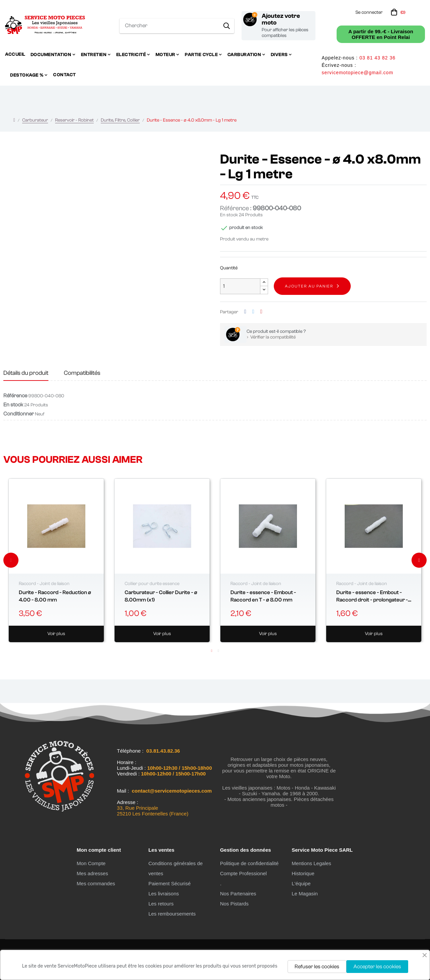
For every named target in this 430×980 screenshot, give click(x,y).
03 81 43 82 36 (377, 58)
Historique (303, 873)
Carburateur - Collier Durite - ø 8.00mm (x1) (161, 596)
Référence (15, 396)
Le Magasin (305, 894)
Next (419, 560)
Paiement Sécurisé (170, 883)
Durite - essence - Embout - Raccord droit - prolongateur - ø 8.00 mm (372, 597)
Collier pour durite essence (152, 584)
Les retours (161, 904)
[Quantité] (240, 286)
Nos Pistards (234, 904)
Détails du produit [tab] (26, 373)
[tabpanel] (56, 561)
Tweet (253, 312)
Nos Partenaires (238, 894)
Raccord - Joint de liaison (44, 584)
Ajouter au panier (309, 286)
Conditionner (19, 414)
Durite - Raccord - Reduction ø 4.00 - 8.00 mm (55, 596)
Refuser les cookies (317, 967)
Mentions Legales (311, 863)
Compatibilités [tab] (82, 373)
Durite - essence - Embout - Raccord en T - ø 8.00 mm (263, 596)
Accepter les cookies (377, 967)
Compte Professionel (243, 873)
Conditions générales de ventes (176, 868)
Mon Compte (91, 863)
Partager (245, 312)
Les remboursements (172, 914)
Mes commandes (96, 883)
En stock (229, 215)
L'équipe (301, 883)
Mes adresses (92, 873)
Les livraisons (164, 894)
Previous (11, 560)
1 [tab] (212, 651)
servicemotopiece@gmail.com (358, 73)
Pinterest (261, 312)
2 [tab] (218, 651)
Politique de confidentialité (249, 863)
